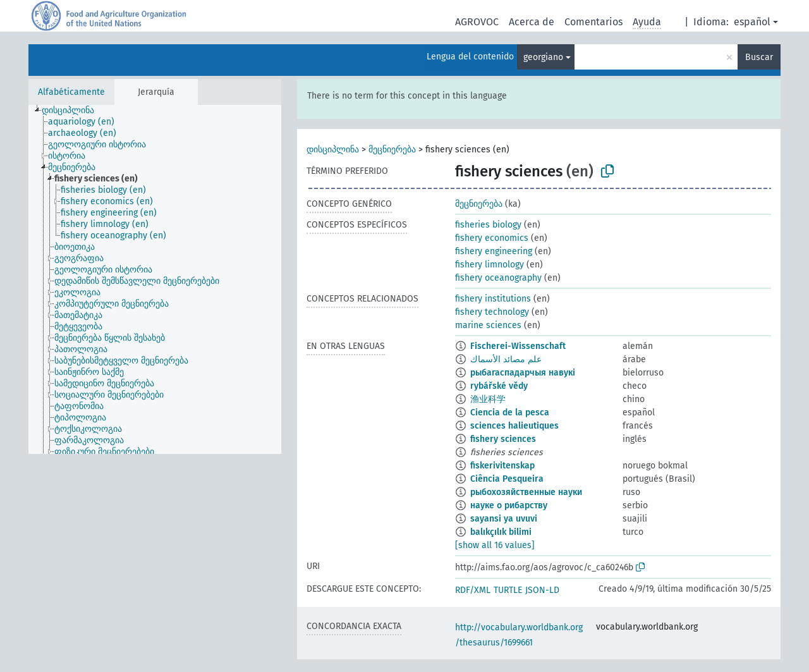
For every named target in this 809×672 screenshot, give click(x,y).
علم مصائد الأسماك (506, 359)
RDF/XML (473, 590)
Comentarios (593, 22)
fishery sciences (503, 439)
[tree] (155, 279)
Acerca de (532, 22)
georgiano (543, 57)
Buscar (759, 57)
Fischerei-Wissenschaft (518, 346)
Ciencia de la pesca (510, 412)
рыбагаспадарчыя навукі (523, 373)
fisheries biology (488, 225)
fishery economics (492, 238)
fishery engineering (494, 251)
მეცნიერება (392, 150)
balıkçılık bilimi (501, 532)
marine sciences (488, 325)
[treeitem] (73, 111)
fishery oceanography (498, 278)
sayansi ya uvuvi (504, 519)
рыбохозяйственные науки (526, 492)
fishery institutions (493, 299)
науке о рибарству (509, 505)
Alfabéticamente (71, 92)
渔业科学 (488, 399)
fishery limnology (490, 265)
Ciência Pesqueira (507, 479)
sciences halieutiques (514, 426)
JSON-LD (542, 590)
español (752, 22)
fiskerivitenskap (502, 466)
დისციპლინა (333, 150)
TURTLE (508, 590)
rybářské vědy (499, 386)
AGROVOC (477, 22)
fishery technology (492, 312)
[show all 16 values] (495, 545)
